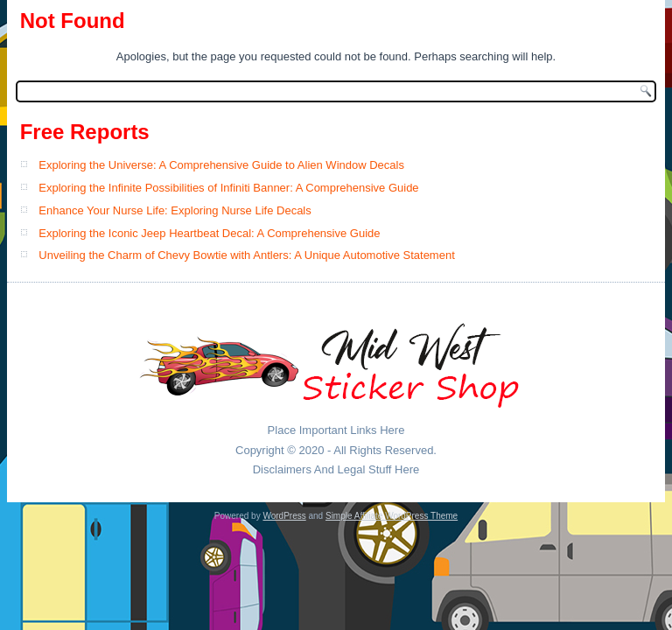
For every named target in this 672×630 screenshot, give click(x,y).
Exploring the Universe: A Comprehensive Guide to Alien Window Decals (221, 165)
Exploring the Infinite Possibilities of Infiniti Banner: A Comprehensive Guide (228, 188)
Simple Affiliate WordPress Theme (392, 516)
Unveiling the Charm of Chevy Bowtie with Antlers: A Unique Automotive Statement (246, 255)
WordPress (284, 516)
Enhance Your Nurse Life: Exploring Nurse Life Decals (175, 210)
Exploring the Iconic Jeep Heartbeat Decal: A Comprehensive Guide (209, 233)
